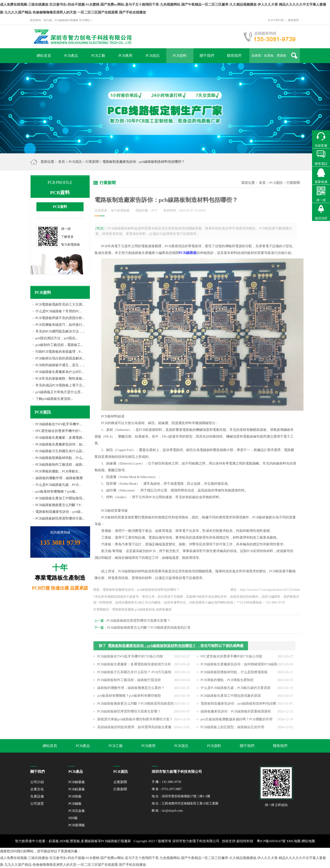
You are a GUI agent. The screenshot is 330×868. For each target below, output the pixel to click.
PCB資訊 (153, 56)
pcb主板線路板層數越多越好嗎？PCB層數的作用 (237, 721)
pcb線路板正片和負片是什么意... (59, 392)
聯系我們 (293, 20)
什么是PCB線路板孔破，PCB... (58, 485)
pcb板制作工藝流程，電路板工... (59, 345)
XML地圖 (293, 841)
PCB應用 (125, 56)
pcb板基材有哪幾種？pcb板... (57, 491)
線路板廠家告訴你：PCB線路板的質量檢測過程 (236, 713)
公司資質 (37, 804)
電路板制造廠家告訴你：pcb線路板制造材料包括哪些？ (152, 647)
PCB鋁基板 (77, 789)
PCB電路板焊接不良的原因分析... (60, 318)
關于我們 (207, 56)
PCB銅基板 (77, 782)
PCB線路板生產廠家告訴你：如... (60, 444)
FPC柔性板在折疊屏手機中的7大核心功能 (231, 658)
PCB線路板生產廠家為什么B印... (60, 372)
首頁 (62, 162)
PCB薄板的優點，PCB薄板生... (58, 471)
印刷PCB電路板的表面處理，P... (59, 352)
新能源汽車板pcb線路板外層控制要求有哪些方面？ (135, 721)
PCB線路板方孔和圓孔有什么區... (60, 451)
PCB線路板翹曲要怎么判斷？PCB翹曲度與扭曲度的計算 (151, 628)
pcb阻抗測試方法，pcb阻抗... (57, 338)
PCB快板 (75, 796)
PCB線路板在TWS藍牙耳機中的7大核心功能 (130, 658)
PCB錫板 (75, 804)
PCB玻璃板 (77, 825)
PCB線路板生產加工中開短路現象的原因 (231, 697)
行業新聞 (92, 162)
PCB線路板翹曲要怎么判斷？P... (59, 505)
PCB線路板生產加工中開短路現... (60, 498)
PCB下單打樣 (276, 20)
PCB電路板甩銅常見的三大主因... (60, 304)
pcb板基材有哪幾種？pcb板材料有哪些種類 (129, 697)
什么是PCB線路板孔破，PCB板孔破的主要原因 (236, 690)
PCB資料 (180, 56)
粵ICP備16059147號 (271, 841)
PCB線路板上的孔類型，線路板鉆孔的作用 (232, 729)
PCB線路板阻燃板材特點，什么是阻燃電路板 (234, 674)
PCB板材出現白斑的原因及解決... (60, 358)
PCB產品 (71, 56)
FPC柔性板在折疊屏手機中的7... (59, 431)
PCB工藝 (98, 56)
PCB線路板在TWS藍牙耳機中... (59, 424)
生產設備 (37, 796)
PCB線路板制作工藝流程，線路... (60, 465)
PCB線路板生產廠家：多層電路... (60, 438)
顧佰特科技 (245, 841)
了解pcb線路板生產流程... (54, 399)
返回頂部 (321, 218)
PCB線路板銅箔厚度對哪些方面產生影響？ (140, 621)
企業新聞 (120, 782)
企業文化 (37, 789)
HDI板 (73, 818)
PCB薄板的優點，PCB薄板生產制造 (227, 682)
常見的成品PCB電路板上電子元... (60, 385)
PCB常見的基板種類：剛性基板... (60, 379)
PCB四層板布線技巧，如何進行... (60, 325)
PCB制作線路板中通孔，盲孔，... (60, 365)
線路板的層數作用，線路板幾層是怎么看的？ (131, 690)
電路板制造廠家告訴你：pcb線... (59, 512)
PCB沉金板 (77, 811)
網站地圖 (308, 841)
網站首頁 (44, 56)
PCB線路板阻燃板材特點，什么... (60, 458)
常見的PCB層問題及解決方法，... (60, 331)
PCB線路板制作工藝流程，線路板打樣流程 (129, 682)
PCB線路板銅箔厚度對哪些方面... (60, 518)
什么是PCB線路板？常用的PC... (59, 311)
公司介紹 (37, 782)
